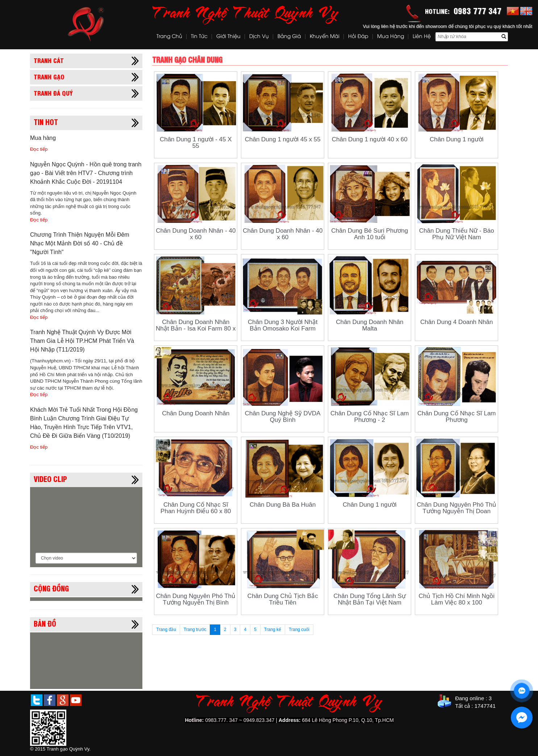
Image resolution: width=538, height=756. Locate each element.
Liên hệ (422, 37)
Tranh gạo (49, 76)
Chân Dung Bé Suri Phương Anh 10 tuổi (370, 234)
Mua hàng (391, 37)
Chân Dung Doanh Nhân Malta (370, 325)
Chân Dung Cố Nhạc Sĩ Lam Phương (457, 417)
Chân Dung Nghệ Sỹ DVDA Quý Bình (283, 417)
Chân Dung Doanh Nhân (196, 413)
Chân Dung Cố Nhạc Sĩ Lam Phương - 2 (370, 417)
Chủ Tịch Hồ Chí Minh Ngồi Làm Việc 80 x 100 (457, 599)
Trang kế (273, 630)
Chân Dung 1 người (457, 139)
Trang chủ (169, 37)
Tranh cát (49, 60)
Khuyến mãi (325, 37)
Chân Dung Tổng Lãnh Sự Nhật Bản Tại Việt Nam (370, 599)
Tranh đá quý (53, 93)
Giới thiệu (228, 37)
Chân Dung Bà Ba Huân (283, 505)
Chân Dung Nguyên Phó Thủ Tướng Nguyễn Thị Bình (196, 599)
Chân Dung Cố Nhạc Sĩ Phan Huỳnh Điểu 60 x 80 (196, 508)
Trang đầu (166, 630)
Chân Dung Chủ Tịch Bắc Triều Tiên (283, 599)
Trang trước (195, 630)
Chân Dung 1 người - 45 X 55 (196, 143)
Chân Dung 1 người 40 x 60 (370, 139)
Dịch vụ (259, 37)
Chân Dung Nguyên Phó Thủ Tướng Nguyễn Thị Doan (456, 508)
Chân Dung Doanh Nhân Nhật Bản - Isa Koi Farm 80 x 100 (196, 329)
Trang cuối (299, 630)
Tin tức (199, 37)
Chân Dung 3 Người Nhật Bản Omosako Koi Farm (283, 325)
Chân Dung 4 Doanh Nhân (456, 322)
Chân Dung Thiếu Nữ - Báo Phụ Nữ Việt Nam (457, 234)
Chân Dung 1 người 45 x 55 (283, 139)
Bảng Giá (289, 37)
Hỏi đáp (358, 37)
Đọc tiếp (39, 149)
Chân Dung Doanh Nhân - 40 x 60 (196, 234)
